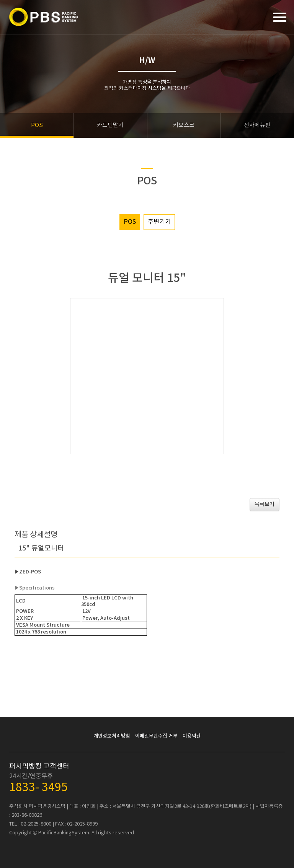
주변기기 (159, 222)
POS (130, 222)
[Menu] (280, 17)
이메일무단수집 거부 (156, 736)
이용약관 (192, 736)
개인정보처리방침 (112, 736)
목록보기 (265, 505)
